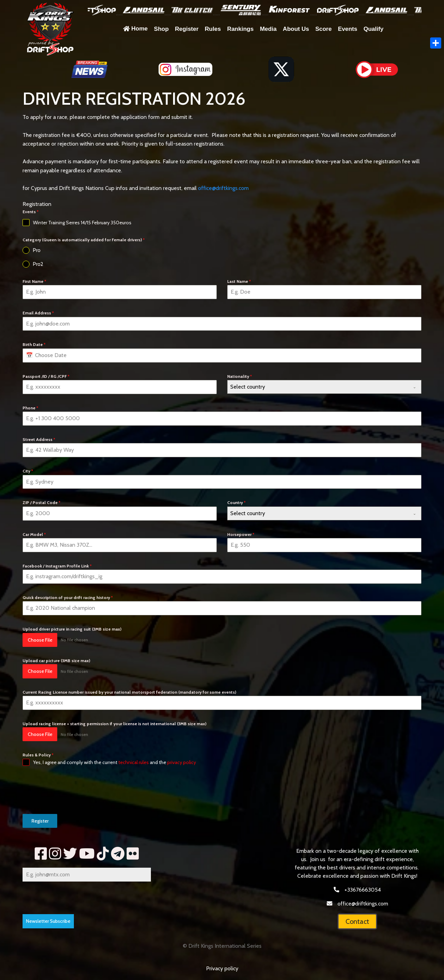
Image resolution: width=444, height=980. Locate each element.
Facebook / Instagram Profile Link (57, 566)
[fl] (133, 854)
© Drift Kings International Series (222, 946)
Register (40, 821)
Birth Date (34, 344)
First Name (34, 281)
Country (236, 502)
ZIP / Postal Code (41, 502)
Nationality (240, 376)
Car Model (34, 534)
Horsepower (241, 534)
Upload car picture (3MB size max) (56, 661)
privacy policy (182, 762)
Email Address (38, 313)
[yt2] (87, 854)
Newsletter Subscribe (48, 921)
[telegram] (118, 854)
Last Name (239, 281)
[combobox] (324, 387)
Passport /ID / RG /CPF (46, 376)
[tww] (70, 854)
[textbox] (318, 387)
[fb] (41, 854)
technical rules (134, 762)
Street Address (39, 439)
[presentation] (75, 790)
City (28, 471)
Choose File (40, 640)
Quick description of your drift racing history (68, 597)
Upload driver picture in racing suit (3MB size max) (72, 629)
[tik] (103, 854)
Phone (30, 408)
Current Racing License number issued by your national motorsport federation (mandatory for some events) (129, 692)
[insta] (55, 854)
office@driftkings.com (223, 188)
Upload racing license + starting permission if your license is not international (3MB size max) (114, 724)
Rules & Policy (38, 755)
